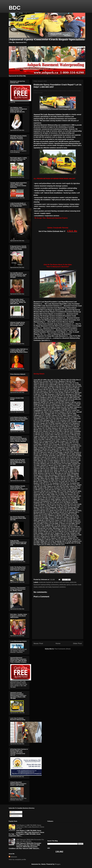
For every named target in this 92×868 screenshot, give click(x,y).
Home (58, 643)
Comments (14, 816)
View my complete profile (17, 860)
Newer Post (38, 643)
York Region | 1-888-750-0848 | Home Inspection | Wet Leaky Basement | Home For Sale (30, 827)
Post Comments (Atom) (62, 649)
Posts (13, 812)
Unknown (14, 857)
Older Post (77, 643)
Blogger (58, 864)
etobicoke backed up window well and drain (54, 582)
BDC (15, 8)
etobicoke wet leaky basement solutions (52, 587)
